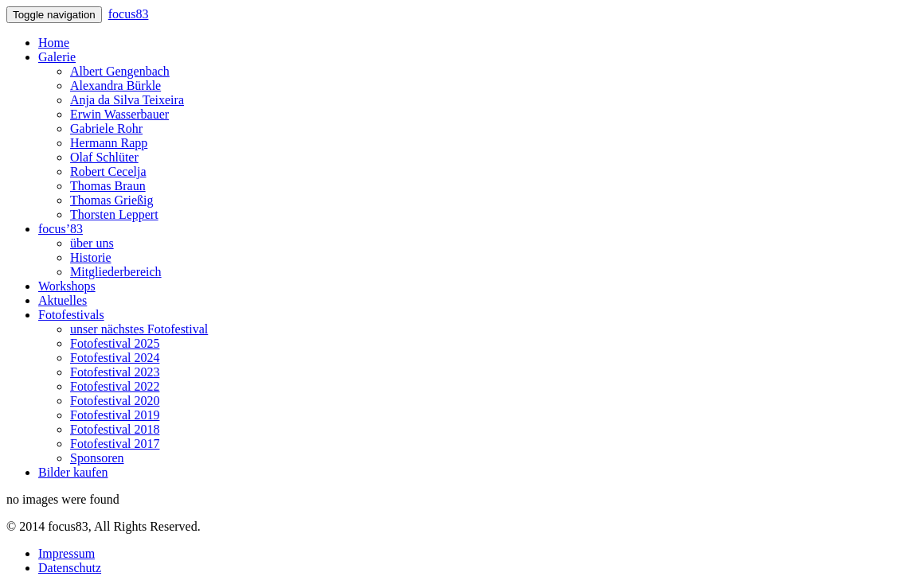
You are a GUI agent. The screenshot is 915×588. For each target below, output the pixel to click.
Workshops (67, 286)
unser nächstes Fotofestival (139, 329)
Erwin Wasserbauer (119, 114)
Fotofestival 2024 (115, 358)
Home (54, 43)
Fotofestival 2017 (115, 444)
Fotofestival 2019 (115, 415)
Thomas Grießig (111, 200)
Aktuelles (63, 300)
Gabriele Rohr (106, 129)
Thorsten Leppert (114, 214)
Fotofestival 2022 (115, 386)
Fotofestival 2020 (115, 401)
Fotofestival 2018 (115, 429)
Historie (91, 257)
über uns (92, 243)
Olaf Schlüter (104, 157)
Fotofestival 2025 (115, 343)
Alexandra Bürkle (115, 86)
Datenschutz (70, 568)
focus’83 (61, 229)
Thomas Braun (108, 186)
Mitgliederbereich (116, 272)
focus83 (129, 14)
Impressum (66, 553)
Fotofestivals (71, 315)
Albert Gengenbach (120, 71)
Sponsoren (97, 458)
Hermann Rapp (109, 143)
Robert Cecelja (108, 171)
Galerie (57, 57)
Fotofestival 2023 (115, 372)
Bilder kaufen (73, 472)
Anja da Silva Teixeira (127, 100)
